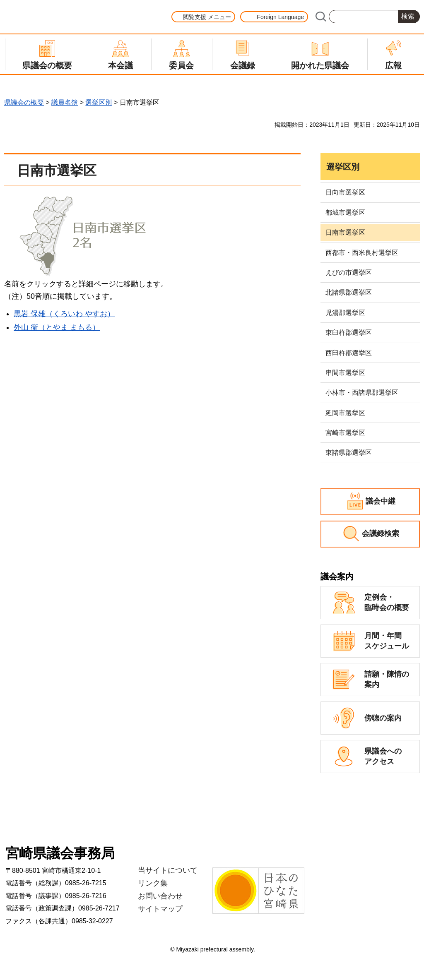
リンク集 (153, 883)
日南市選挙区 (345, 232)
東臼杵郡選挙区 (349, 333)
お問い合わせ (160, 896)
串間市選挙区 (345, 373)
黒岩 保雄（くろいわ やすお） (64, 314)
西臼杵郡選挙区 (349, 353)
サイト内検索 (320, 17)
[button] (203, 17)
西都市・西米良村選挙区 (362, 253)
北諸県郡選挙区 (349, 292)
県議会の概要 (24, 102)
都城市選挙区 (345, 213)
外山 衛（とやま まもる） (57, 327)
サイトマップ (160, 909)
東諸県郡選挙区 (349, 453)
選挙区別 (99, 102)
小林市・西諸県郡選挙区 (362, 393)
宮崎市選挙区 (345, 433)
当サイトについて (168, 870)
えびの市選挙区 (349, 273)
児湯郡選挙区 (345, 313)
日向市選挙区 (345, 192)
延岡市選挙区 (345, 413)
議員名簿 (65, 102)
